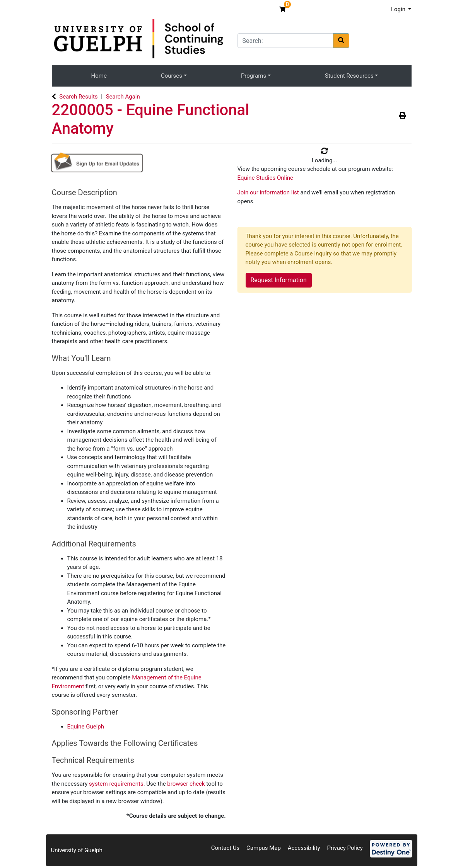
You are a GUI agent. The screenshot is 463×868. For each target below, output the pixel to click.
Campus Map (264, 848)
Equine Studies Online (266, 178)
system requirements (116, 784)
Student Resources (349, 76)
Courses (172, 76)
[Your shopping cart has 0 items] (283, 9)
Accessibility (304, 848)
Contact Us (226, 848)
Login (399, 9)
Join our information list (269, 192)
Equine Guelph (86, 727)
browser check (186, 784)
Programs (254, 76)
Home (99, 76)
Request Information (279, 280)
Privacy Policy (345, 848)
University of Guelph (77, 850)
